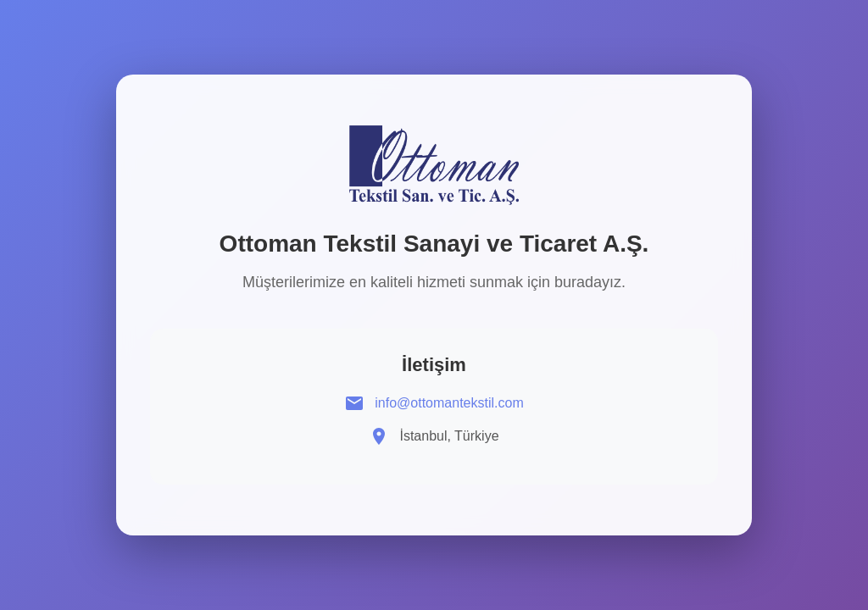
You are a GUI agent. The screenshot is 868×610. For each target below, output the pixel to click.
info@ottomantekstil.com (449, 403)
